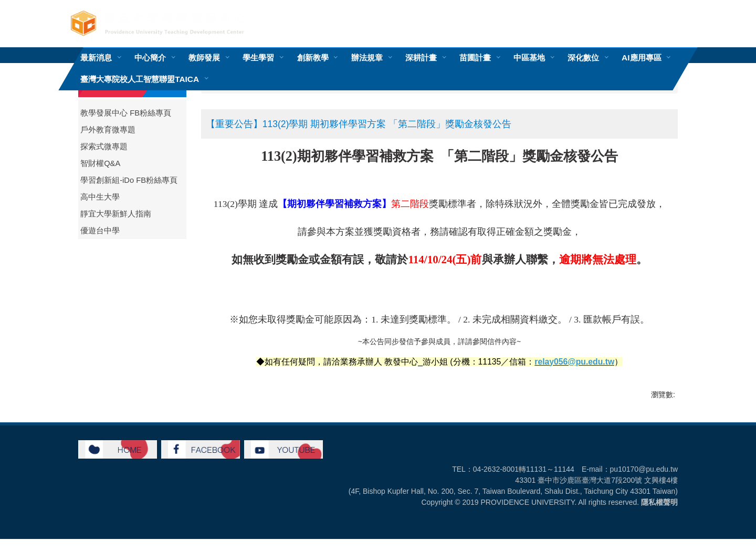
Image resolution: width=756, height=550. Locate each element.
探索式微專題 (104, 147)
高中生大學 (100, 197)
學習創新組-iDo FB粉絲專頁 (129, 180)
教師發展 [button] (204, 58)
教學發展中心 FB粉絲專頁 (126, 113)
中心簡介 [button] (150, 58)
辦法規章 (367, 58)
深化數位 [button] (583, 58)
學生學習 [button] (258, 58)
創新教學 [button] (313, 58)
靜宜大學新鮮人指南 (116, 214)
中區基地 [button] (529, 58)
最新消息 (96, 58)
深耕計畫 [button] (421, 58)
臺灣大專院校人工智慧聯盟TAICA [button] (140, 79)
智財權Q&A (100, 163)
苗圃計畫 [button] (475, 58)
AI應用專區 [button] (641, 58)
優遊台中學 (100, 231)
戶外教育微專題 (108, 130)
